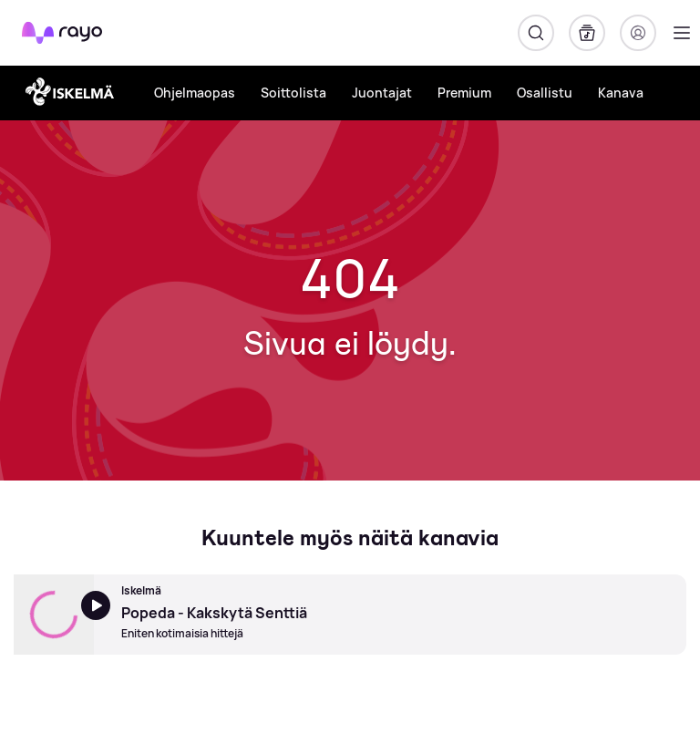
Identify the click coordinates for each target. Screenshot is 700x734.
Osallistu (545, 93)
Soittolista (293, 93)
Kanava (621, 93)
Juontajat (382, 93)
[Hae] (536, 33)
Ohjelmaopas (195, 93)
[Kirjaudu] (638, 33)
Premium (464, 93)
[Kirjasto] (587, 33)
